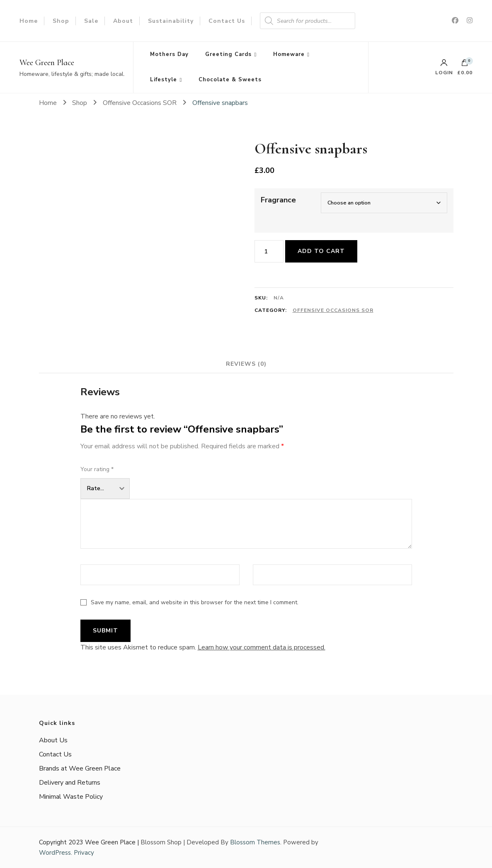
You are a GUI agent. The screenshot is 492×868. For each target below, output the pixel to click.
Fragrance (278, 200)
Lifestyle (164, 80)
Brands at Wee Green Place (80, 768)
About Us (53, 740)
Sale (91, 21)
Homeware (289, 54)
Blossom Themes (255, 842)
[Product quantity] (269, 251)
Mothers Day (169, 54)
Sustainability (171, 21)
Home (29, 21)
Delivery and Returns (70, 783)
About (123, 21)
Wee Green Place (47, 63)
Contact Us (227, 21)
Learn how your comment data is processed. (262, 647)
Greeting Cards (228, 54)
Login (444, 67)
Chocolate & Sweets (230, 80)
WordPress (55, 853)
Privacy (84, 853)
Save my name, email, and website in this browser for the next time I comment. (195, 602)
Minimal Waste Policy (71, 797)
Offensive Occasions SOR (333, 310)
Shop (61, 21)
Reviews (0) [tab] (246, 364)
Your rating (97, 469)
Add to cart (321, 251)
